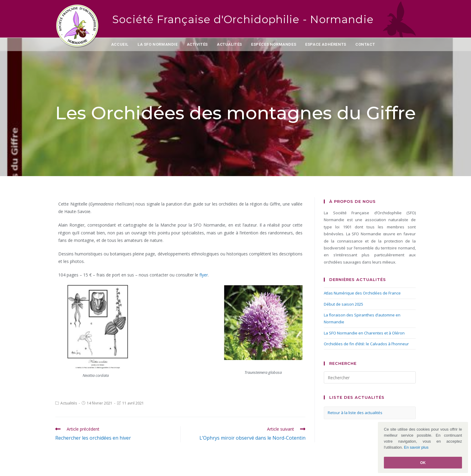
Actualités (69, 403)
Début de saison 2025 (343, 304)
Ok (423, 463)
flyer (204, 275)
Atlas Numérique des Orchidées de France (362, 293)
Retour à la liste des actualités (355, 413)
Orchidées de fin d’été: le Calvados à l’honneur (366, 344)
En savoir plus (416, 447)
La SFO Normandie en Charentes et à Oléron (364, 333)
